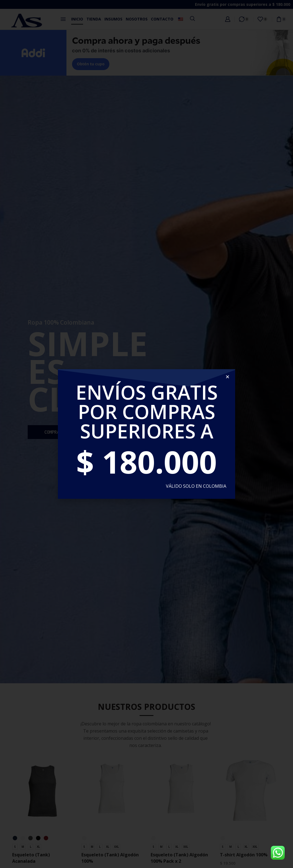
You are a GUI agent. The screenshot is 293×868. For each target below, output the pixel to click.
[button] (228, 377)
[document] (146, 434)
